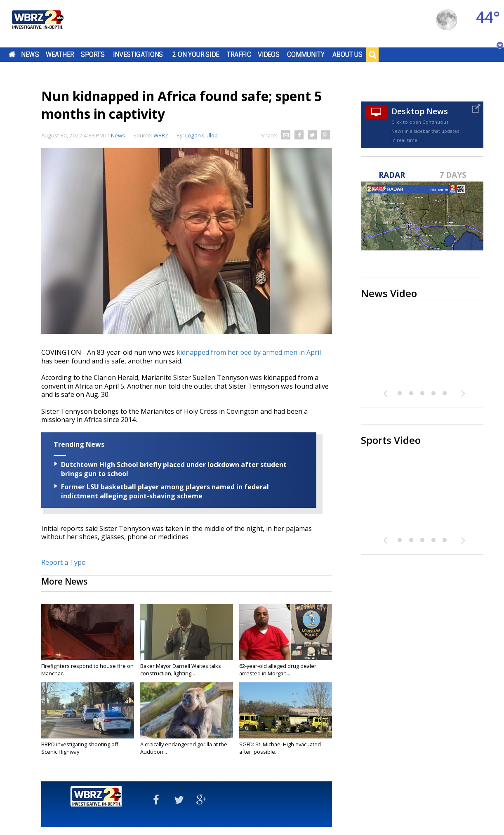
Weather (60, 54)
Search (372, 54)
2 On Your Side (196, 54)
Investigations (138, 54)
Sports (93, 54)
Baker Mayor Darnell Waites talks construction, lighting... (181, 670)
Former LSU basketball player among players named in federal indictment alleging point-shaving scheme (165, 491)
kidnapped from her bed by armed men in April (249, 352)
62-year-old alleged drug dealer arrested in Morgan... (278, 670)
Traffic (239, 54)
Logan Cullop (201, 135)
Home (12, 54)
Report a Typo (64, 562)
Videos (269, 54)
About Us (347, 54)
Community (306, 54)
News (30, 54)
